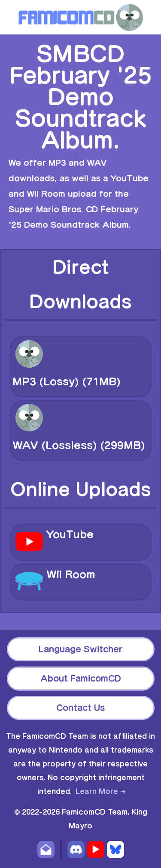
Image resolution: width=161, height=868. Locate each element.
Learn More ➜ (101, 791)
